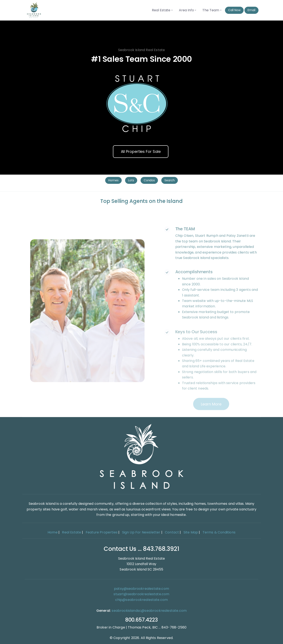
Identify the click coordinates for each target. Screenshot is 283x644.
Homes (113, 180)
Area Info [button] (186, 10)
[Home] (142, 456)
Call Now (234, 10)
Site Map (191, 532)
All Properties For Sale (141, 151)
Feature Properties (102, 532)
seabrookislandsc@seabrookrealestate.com (149, 611)
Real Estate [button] (161, 10)
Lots (131, 180)
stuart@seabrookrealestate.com (141, 594)
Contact (172, 532)
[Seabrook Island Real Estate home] (34, 10)
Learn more (211, 415)
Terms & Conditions (219, 532)
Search (170, 180)
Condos (149, 180)
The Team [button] (211, 10)
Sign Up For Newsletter (141, 532)
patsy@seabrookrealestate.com (141, 589)
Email (251, 10)
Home (53, 532)
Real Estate (72, 532)
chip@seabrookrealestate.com (142, 600)
